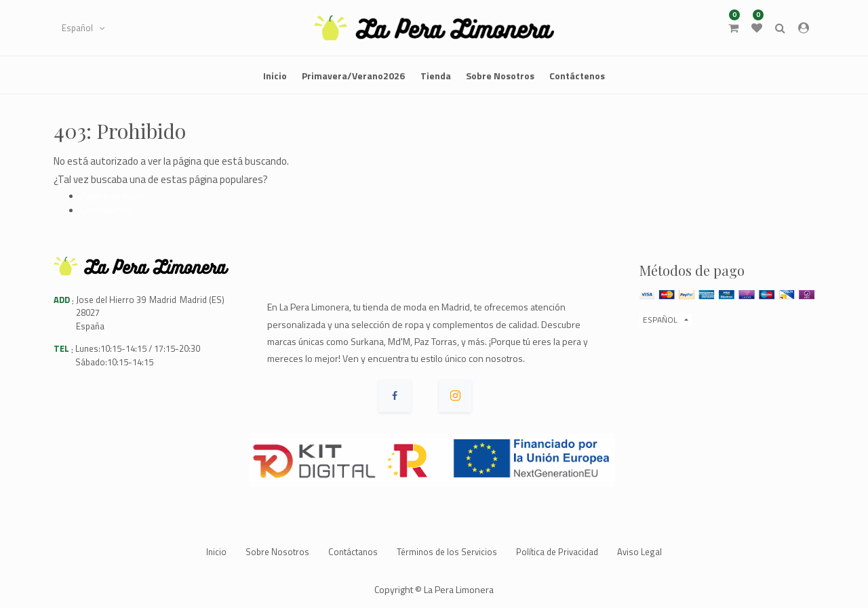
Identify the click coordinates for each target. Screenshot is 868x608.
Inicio (216, 552)
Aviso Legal (639, 552)
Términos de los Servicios (447, 552)
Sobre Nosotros (277, 552)
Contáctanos (353, 552)
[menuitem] (275, 75)
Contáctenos (106, 210)
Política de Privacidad (557, 552)
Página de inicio (112, 196)
